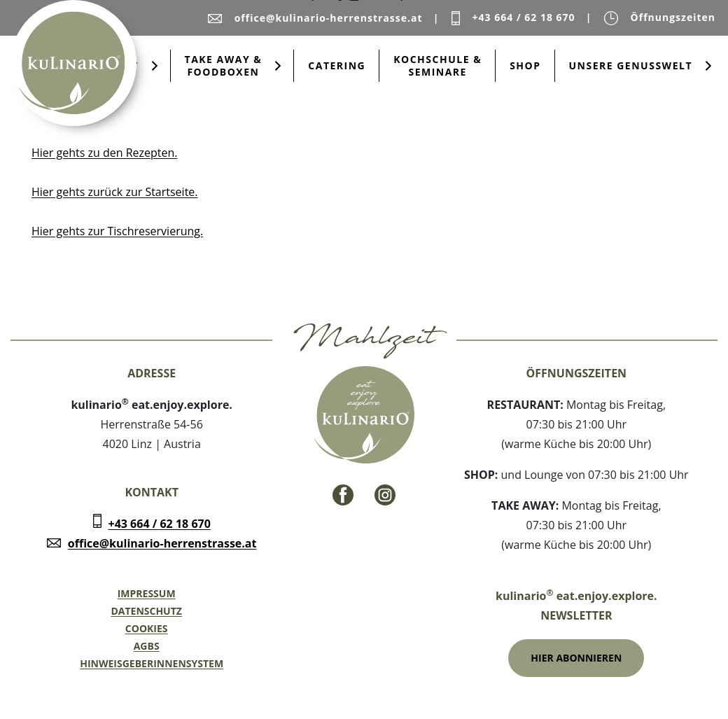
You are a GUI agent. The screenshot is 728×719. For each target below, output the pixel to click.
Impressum (147, 593)
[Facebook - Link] (343, 495)
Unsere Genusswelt (631, 65)
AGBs (147, 646)
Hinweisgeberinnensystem (152, 663)
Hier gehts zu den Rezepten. (105, 153)
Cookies (147, 628)
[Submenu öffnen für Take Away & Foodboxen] (278, 66)
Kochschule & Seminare (437, 65)
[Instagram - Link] (385, 495)
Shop (525, 65)
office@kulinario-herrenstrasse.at (162, 543)
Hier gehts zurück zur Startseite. (115, 192)
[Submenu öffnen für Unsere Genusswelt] (708, 66)
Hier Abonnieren (576, 658)
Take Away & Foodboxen (224, 65)
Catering (337, 65)
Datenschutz (146, 611)
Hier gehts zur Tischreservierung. (117, 231)
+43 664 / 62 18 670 (160, 524)
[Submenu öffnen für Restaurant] (155, 66)
